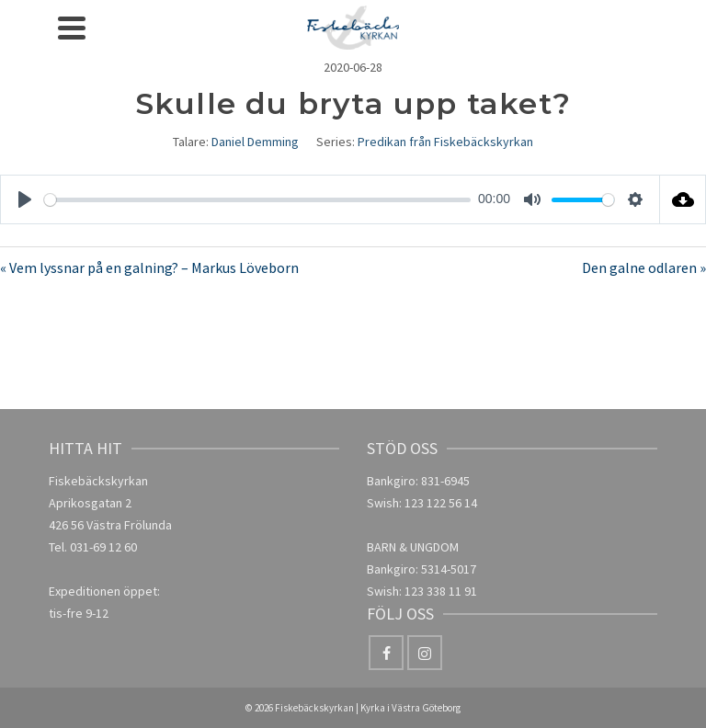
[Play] (25, 199)
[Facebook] (386, 653)
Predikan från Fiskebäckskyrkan (445, 142)
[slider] (257, 200)
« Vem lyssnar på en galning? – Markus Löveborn (149, 267)
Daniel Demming (255, 142)
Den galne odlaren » (644, 267)
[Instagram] (425, 653)
